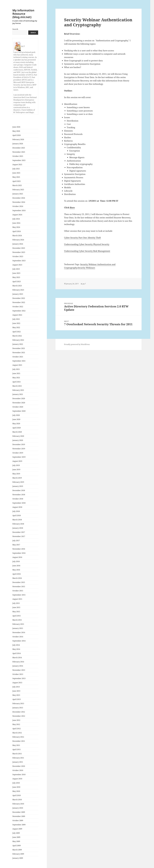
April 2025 (17, 181)
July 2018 (16, 511)
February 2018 (18, 524)
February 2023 (18, 290)
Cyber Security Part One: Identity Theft (82, 238)
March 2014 (17, 658)
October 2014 (18, 637)
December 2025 (19, 148)
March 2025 (17, 185)
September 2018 (19, 503)
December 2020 (19, 398)
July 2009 (16, 833)
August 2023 (17, 265)
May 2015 (16, 612)
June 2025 (16, 173)
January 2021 (18, 394)
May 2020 (16, 424)
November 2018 (19, 495)
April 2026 (17, 135)
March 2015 (17, 620)
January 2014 (18, 666)
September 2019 (19, 457)
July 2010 (16, 783)
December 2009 (19, 812)
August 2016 (17, 557)
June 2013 (16, 691)
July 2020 (16, 415)
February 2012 (18, 737)
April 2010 (17, 795)
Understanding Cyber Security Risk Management (87, 251)
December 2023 (19, 248)
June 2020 (16, 419)
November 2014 (19, 632)
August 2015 (17, 599)
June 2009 (16, 837)
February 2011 (18, 758)
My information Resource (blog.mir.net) (23, 14)
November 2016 (19, 549)
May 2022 (16, 327)
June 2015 (16, 607)
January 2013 (18, 708)
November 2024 (19, 202)
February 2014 (18, 662)
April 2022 (17, 332)
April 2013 (17, 699)
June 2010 (16, 787)
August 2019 (17, 461)
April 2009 (17, 846)
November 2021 (19, 353)
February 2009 (18, 854)
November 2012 (19, 716)
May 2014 (16, 649)
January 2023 (18, 294)
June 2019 (16, 470)
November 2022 (19, 302)
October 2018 (18, 499)
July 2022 (16, 319)
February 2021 (18, 390)
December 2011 (19, 741)
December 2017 (19, 532)
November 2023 (19, 252)
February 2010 (18, 804)
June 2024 (16, 223)
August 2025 (17, 165)
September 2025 (19, 160)
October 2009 (18, 820)
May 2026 (16, 131)
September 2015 (19, 595)
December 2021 (19, 348)
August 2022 (17, 315)
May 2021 (16, 378)
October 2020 (18, 407)
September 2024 (19, 210)
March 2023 (17, 286)
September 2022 (19, 311)
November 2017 (19, 536)
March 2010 (17, 800)
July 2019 (16, 465)
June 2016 (16, 566)
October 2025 (18, 156)
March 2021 (17, 386)
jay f (84, 284)
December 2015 (19, 582)
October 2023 (18, 256)
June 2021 (16, 373)
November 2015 (19, 587)
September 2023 (19, 261)
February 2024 (18, 240)
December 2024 (19, 198)
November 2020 (19, 403)
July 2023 (16, 269)
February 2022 (18, 340)
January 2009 (18, 858)
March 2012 (17, 733)
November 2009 (19, 816)
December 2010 (19, 766)
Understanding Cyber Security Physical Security (87, 244)
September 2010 (19, 775)
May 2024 (16, 227)
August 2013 (17, 683)
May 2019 (16, 474)
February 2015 (18, 624)
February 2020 (18, 436)
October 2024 (18, 206)
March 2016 (17, 578)
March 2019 (17, 478)
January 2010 (18, 808)
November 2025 (19, 152)
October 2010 (18, 770)
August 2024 (17, 215)
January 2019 (18, 486)
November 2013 (19, 670)
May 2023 (16, 277)
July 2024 (16, 219)
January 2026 (18, 144)
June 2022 (16, 323)
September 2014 (19, 641)
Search (15, 29)
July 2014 (16, 645)
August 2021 (17, 365)
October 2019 (18, 453)
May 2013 (16, 695)
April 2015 (17, 616)
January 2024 (18, 244)
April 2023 (17, 281)
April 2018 (17, 515)
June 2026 (16, 127)
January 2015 (18, 628)
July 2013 (16, 687)
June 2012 (16, 720)
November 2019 (19, 449)
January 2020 (18, 440)
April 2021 (17, 382)
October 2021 (18, 357)
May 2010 (16, 791)
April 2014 (17, 653)
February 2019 (18, 482)
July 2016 (16, 561)
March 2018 (17, 520)
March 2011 (17, 754)
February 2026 (18, 139)
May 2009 (16, 841)
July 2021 (16, 369)
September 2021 (19, 361)
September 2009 (19, 825)
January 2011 (18, 762)
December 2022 (19, 298)
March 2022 (17, 336)
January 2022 (18, 344)
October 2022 (18, 307)
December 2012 (19, 712)
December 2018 (19, 490)
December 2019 (19, 444)
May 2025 (16, 177)
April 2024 (17, 231)
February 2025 (18, 190)
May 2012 (16, 724)
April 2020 (17, 428)
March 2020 (17, 432)
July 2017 (16, 541)
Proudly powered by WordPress (77, 344)
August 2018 (17, 507)
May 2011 (16, 745)
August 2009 (17, 829)
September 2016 (19, 553)
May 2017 (16, 545)
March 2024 (17, 236)
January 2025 (18, 194)
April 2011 (17, 749)
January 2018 (18, 528)
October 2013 (18, 674)
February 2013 (18, 703)
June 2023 (16, 273)
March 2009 (17, 850)
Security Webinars (86, 268)
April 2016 (17, 574)
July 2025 (16, 169)
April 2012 (17, 729)
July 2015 (16, 603)
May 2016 (16, 570)
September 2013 (19, 678)
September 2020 (19, 411)
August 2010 (17, 779)
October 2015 (18, 591)
